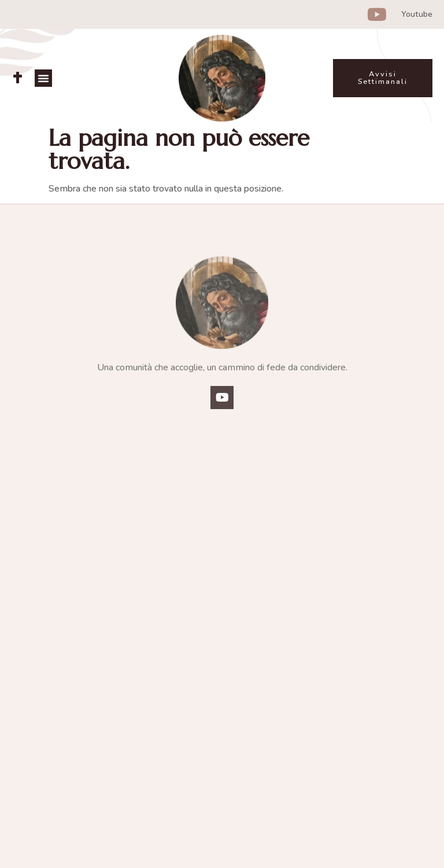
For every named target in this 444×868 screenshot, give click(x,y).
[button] (43, 78)
